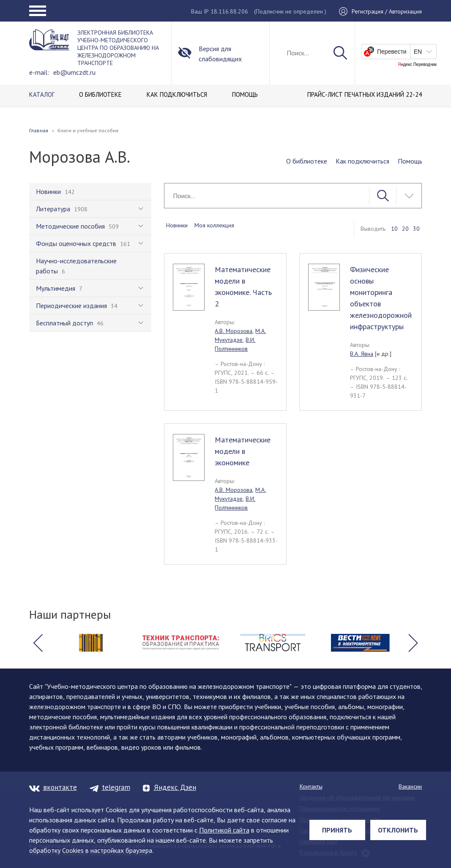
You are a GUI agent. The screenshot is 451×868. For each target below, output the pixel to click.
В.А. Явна (362, 354)
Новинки (177, 225)
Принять (337, 830)
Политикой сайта (224, 830)
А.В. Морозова (234, 331)
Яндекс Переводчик (417, 65)
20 (405, 229)
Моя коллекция (214, 225)
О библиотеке (307, 161)
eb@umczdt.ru (74, 72)
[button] (38, 643)
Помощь (410, 161)
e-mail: (39, 72)
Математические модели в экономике (243, 451)
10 (394, 229)
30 (416, 229)
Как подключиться (362, 161)
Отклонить (398, 830)
